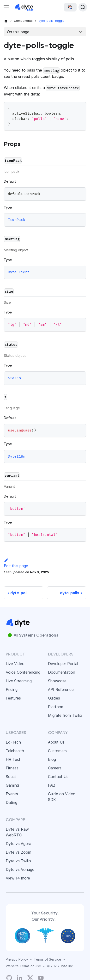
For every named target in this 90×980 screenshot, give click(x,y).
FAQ (52, 785)
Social (11, 777)
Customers (57, 751)
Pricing (12, 689)
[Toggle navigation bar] (6, 7)
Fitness (12, 768)
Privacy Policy (17, 959)
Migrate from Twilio (65, 715)
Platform (56, 707)
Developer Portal (63, 664)
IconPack (17, 220)
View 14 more (18, 878)
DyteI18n (17, 456)
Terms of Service (48, 959)
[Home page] (6, 21)
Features (13, 698)
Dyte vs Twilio (18, 861)
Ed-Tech (13, 742)
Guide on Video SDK (62, 797)
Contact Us (58, 777)
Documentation (62, 672)
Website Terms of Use (23, 966)
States (14, 378)
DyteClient (19, 272)
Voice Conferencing (23, 672)
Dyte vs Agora (18, 844)
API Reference (61, 689)
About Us (56, 742)
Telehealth (15, 751)
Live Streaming (19, 681)
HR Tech (14, 759)
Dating (12, 802)
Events (12, 794)
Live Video (15, 664)
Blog (52, 759)
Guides (54, 698)
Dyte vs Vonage (20, 869)
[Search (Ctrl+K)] (83, 7)
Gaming (12, 785)
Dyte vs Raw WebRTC (17, 832)
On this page (18, 32)
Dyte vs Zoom (18, 852)
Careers (55, 768)
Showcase (57, 681)
